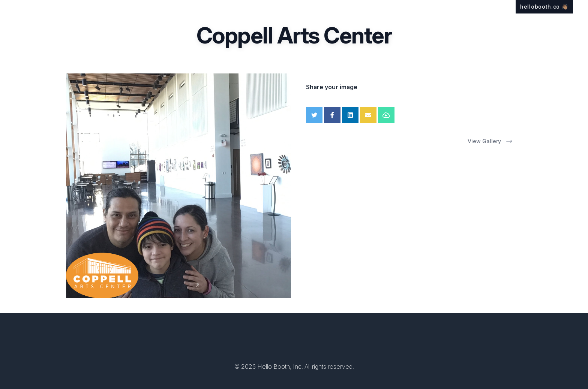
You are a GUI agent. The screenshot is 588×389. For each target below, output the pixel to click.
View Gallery (490, 141)
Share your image (332, 87)
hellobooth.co (544, 7)
